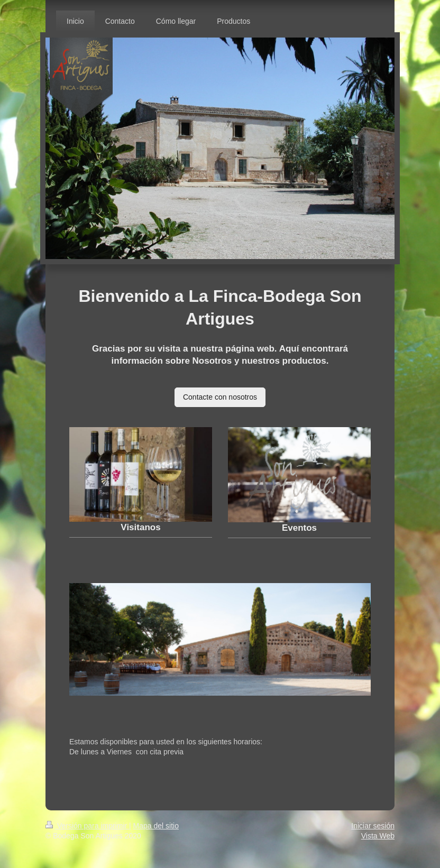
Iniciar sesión (373, 826)
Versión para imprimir (87, 826)
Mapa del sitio (156, 826)
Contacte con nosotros (220, 397)
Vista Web (378, 836)
